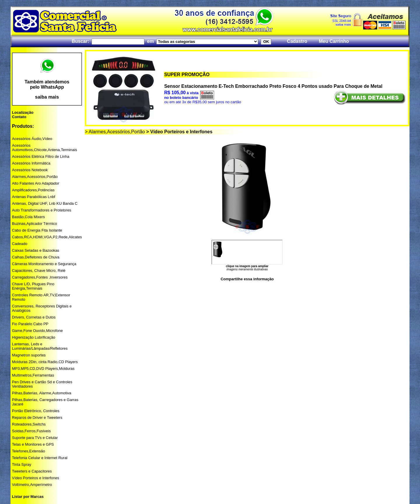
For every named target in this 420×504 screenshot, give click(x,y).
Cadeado (20, 244)
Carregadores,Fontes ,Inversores (40, 277)
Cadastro (297, 41)
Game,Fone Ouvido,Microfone (37, 331)
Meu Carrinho (334, 41)
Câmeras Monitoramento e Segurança (44, 264)
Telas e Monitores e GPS (33, 444)
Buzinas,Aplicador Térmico (34, 224)
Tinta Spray (22, 464)
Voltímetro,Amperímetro (32, 485)
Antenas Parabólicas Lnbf (34, 197)
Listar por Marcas (28, 497)
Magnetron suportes (29, 355)
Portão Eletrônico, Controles (36, 411)
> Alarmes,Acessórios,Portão (115, 132)
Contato (19, 117)
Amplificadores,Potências (33, 190)
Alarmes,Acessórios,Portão (35, 177)
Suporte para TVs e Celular (35, 438)
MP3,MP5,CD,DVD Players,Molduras (43, 369)
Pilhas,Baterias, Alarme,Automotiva (42, 393)
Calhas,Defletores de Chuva (36, 257)
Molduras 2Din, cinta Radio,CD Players (45, 362)
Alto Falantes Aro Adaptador (36, 183)
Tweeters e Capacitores (32, 471)
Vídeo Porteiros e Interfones (36, 478)
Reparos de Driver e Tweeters (37, 418)
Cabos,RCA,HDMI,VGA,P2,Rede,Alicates (47, 237)
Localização (23, 112)
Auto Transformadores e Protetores (42, 210)
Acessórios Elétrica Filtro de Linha (41, 156)
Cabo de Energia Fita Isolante (37, 230)
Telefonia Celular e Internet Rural (40, 458)
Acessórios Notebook (30, 170)
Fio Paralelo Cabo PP (30, 324)
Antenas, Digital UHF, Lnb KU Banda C (45, 203)
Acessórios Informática (31, 163)
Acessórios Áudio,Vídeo (32, 139)
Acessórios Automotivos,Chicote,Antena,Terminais (44, 148)
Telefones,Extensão (28, 451)
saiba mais (47, 97)
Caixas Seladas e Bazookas (36, 250)
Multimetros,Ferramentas (33, 375)
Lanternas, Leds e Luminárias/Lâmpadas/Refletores (40, 346)
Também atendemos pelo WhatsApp (47, 84)
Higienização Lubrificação (34, 337)
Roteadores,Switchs (29, 424)
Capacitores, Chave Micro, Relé (39, 271)
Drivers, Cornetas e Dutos (34, 317)
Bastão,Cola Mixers (28, 217)
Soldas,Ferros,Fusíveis (31, 431)
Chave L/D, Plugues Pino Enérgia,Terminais (33, 286)
